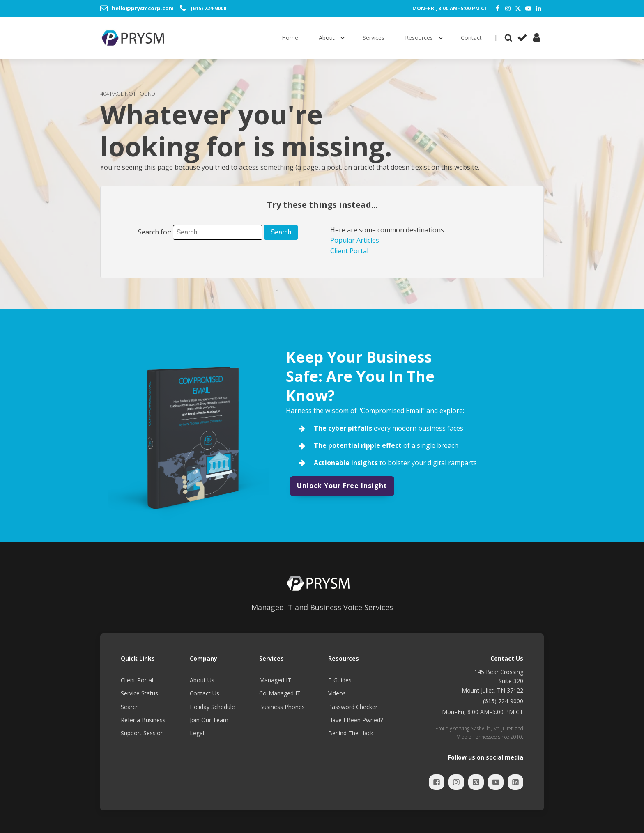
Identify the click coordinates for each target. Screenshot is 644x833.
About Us (202, 680)
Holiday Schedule (212, 707)
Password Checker (353, 707)
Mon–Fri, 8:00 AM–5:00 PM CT (450, 8)
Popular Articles (355, 240)
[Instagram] (508, 8)
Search (130, 707)
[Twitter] (518, 8)
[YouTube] (528, 8)
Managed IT (275, 680)
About (327, 38)
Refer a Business (143, 720)
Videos (337, 693)
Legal (197, 733)
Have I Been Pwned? (355, 720)
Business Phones (282, 707)
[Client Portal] (537, 38)
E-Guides (340, 680)
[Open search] (508, 38)
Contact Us (205, 693)
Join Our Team (209, 720)
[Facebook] (498, 8)
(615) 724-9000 (503, 701)
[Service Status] (522, 38)
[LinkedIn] (539, 8)
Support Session (142, 733)
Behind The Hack (351, 733)
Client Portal (349, 251)
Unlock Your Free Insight (342, 486)
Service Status (139, 693)
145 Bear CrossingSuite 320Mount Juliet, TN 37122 (492, 681)
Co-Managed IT (280, 693)
